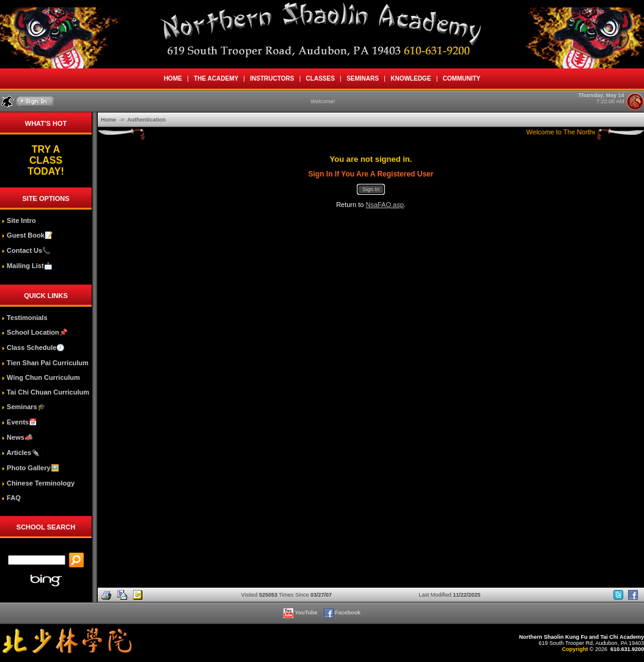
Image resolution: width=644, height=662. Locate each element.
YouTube (301, 613)
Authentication (146, 120)
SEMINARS (363, 78)
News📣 (17, 437)
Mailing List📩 (27, 266)
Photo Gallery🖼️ (31, 468)
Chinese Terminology (38, 483)
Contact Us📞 (26, 250)
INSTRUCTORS (272, 78)
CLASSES (320, 78)
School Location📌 (35, 332)
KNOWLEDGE (411, 78)
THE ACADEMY (216, 78)
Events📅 (20, 422)
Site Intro (19, 220)
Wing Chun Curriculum (41, 377)
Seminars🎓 (24, 407)
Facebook (343, 613)
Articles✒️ (21, 453)
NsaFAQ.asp (384, 205)
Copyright (575, 649)
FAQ (11, 498)
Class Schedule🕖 (33, 347)
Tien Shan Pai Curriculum (45, 363)
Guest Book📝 (27, 235)
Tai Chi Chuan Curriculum (46, 392)
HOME (173, 78)
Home (109, 120)
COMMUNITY (462, 78)
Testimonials (24, 318)
